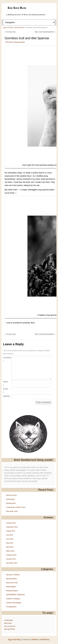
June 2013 (10, 539)
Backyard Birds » (20, 27)
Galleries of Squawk (13, 599)
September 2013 (12, 527)
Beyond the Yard (12, 583)
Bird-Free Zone (12, 495)
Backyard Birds (20, 42)
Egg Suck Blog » (9, 27)
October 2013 (11, 523)
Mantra (35, 640)
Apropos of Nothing (13, 575)
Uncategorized (11, 607)
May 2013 (10, 543)
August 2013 (11, 531)
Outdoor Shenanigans (14, 603)
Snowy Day (10, 32)
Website (5, 396)
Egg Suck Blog (17, 8)
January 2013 (11, 559)
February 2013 (11, 555)
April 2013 (10, 547)
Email (5, 391)
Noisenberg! (11, 499)
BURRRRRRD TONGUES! (16, 595)
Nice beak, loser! (12, 511)
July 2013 (10, 535)
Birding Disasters (12, 591)
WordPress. (45, 640)
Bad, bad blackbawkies (45, 32)
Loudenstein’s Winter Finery (16, 507)
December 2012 (12, 563)
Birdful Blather (11, 587)
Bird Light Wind (9, 629)
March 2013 (10, 551)
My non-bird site (10, 626)
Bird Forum (8, 623)
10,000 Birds (9, 620)
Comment (5, 360)
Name (5, 384)
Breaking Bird (11, 503)
